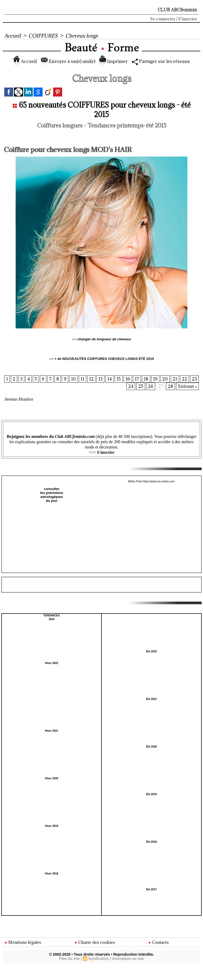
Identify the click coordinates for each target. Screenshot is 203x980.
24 (131, 387)
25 (141, 387)
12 (101, 379)
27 (161, 387)
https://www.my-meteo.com (159, 481)
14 (119, 379)
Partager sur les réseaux (161, 61)
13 (110, 379)
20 (175, 379)
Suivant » (187, 387)
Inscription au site (128, 959)
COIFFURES (43, 36)
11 (92, 379)
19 (165, 379)
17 (147, 379)
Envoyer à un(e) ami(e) (68, 61)
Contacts (158, 942)
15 (128, 379)
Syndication (99, 959)
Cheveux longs (82, 36)
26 (151, 387)
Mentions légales (23, 942)
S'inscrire (188, 19)
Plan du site (69, 959)
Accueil (12, 36)
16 (138, 379)
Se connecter (163, 19)
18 (156, 379)
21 (185, 379)
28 (170, 387)
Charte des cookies (95, 942)
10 (83, 379)
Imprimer (114, 61)
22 (194, 379)
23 (121, 387)
